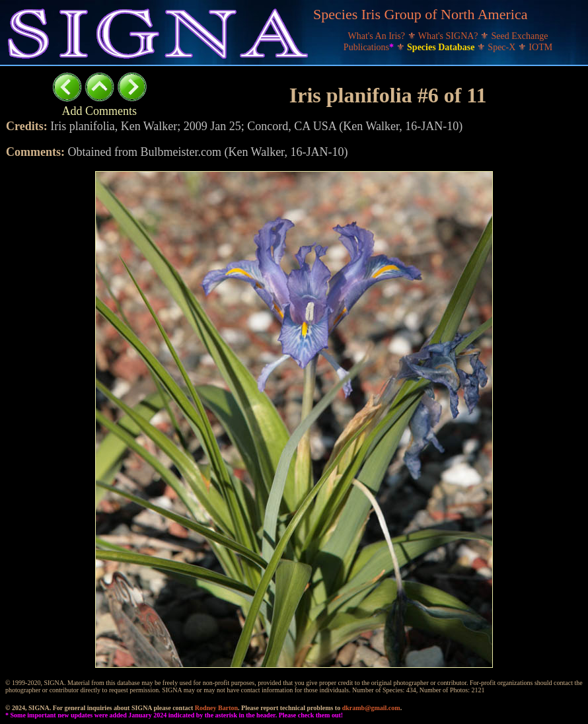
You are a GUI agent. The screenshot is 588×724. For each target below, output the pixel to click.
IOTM (540, 47)
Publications (370, 47)
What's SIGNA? (449, 36)
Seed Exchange (520, 36)
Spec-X (503, 47)
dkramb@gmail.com (371, 708)
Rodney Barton (216, 708)
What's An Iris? (378, 36)
